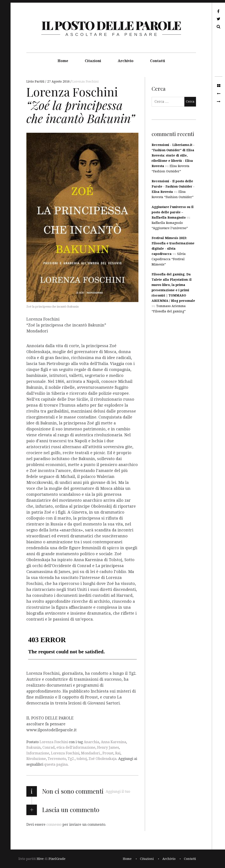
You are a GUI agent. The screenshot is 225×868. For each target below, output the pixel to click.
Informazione (38, 753)
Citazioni (93, 61)
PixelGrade (57, 859)
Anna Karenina (113, 742)
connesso (54, 824)
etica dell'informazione (76, 747)
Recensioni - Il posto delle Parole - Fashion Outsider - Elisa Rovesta (173, 186)
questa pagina (56, 764)
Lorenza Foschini (85, 81)
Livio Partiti (36, 81)
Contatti (158, 61)
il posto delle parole (111, 25)
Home (63, 61)
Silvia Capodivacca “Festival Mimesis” (169, 259)
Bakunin (34, 747)
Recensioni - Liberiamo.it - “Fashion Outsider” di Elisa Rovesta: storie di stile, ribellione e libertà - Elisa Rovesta (173, 155)
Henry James (108, 747)
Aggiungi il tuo (118, 792)
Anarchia (91, 742)
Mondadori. (91, 753)
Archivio (126, 61)
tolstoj (82, 759)
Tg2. (71, 759)
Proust (108, 753)
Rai (118, 753)
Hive (40, 859)
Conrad (49, 747)
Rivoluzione (36, 759)
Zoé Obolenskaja (103, 759)
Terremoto (57, 759)
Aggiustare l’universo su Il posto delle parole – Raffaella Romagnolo (173, 212)
